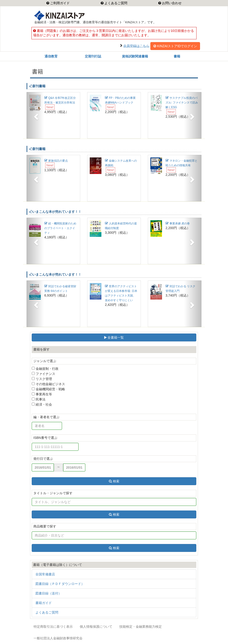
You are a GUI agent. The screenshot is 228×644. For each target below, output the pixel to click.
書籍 (177, 56)
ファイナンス (43, 374)
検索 (114, 481)
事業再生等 (42, 394)
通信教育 (51, 56)
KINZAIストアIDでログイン (175, 46)
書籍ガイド (44, 603)
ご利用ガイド (59, 3)
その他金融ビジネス (48, 384)
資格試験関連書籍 (135, 56)
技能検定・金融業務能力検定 (141, 627)
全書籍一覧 (114, 337)
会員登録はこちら (136, 46)
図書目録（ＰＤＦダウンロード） (60, 584)
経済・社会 (42, 404)
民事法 (39, 399)
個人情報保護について (96, 627)
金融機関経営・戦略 (48, 389)
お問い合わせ (171, 3)
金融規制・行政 (45, 369)
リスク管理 (42, 379)
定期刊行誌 (93, 56)
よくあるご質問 (115, 3)
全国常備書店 (45, 574)
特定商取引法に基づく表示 (53, 627)
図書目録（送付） (48, 593)
